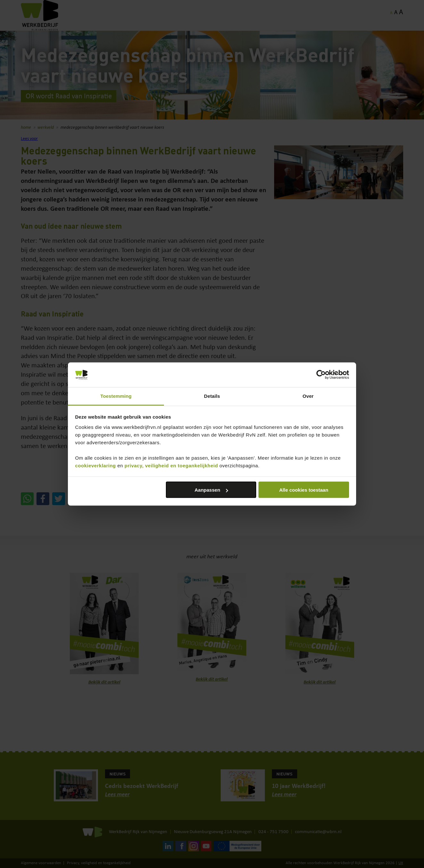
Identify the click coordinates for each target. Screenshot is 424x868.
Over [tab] (308, 396)
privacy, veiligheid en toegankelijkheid (171, 465)
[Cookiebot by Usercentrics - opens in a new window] (321, 375)
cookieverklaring (96, 465)
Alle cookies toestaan (304, 490)
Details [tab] (212, 396)
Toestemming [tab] (116, 396)
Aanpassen (211, 490)
